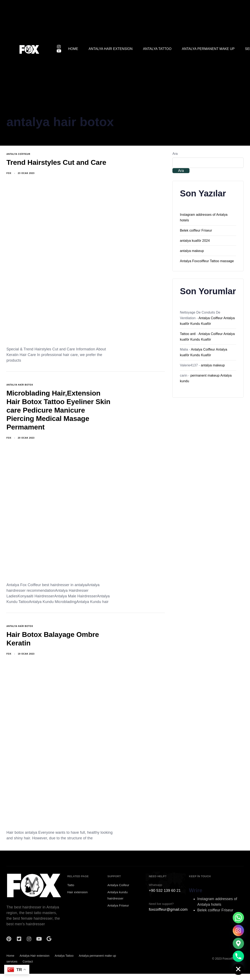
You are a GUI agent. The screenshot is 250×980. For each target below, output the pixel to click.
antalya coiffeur (18, 154)
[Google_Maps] (238, 943)
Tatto (71, 885)
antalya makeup (192, 251)
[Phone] (238, 956)
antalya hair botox (20, 385)
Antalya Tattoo (157, 49)
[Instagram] (238, 930)
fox (9, 173)
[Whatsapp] (238, 918)
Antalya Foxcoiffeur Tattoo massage (207, 261)
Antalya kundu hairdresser (118, 895)
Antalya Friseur (118, 905)
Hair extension (78, 892)
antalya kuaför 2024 (195, 241)
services (12, 961)
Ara (175, 154)
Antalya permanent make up (208, 49)
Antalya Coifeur (118, 885)
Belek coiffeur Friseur (196, 230)
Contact (28, 961)
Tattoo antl (188, 334)
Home (73, 49)
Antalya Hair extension (111, 49)
